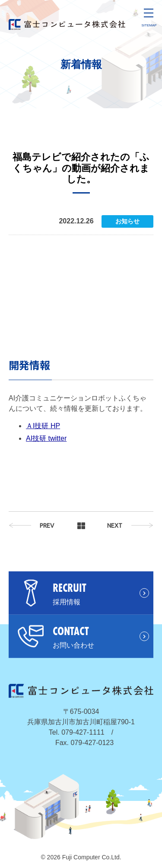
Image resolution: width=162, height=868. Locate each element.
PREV (47, 526)
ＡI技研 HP (43, 426)
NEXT (115, 526)
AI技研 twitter (46, 438)
